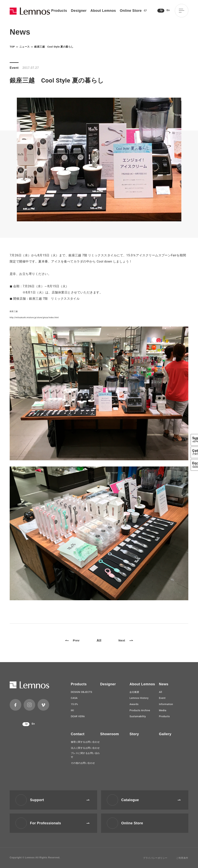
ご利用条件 (182, 858)
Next (126, 640)
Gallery (165, 734)
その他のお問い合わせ (83, 763)
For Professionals (60, 823)
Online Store (133, 11)
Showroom (110, 734)
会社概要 (134, 692)
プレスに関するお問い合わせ (85, 755)
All (99, 640)
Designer (79, 11)
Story (134, 734)
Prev (72, 640)
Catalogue (151, 800)
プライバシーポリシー (155, 858)
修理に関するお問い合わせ (85, 742)
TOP (12, 47)
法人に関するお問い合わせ (85, 748)
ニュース (25, 47)
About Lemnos (103, 11)
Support (60, 800)
